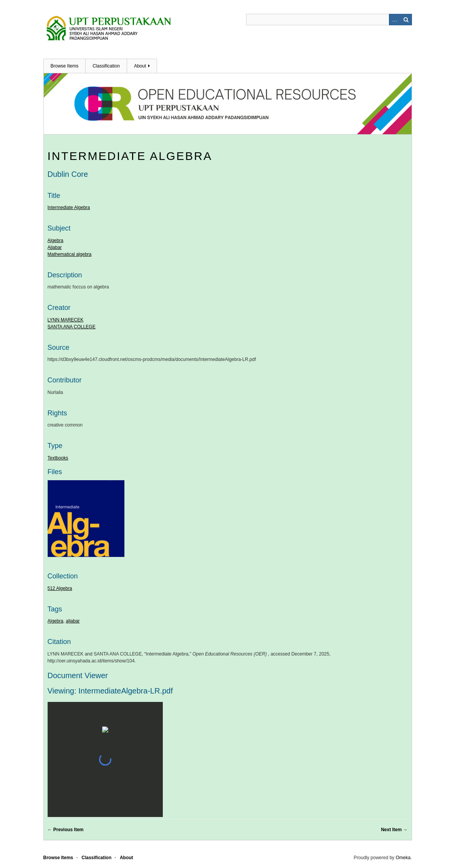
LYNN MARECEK (66, 320)
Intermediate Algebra (130, 156)
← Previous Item (66, 830)
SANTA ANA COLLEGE (72, 327)
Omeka (403, 858)
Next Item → (394, 830)
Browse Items (65, 66)
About (140, 66)
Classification (106, 66)
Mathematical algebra (70, 254)
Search (406, 20)
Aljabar (55, 247)
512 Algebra (60, 588)
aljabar (73, 621)
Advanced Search (395, 20)
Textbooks (58, 458)
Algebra (55, 240)
